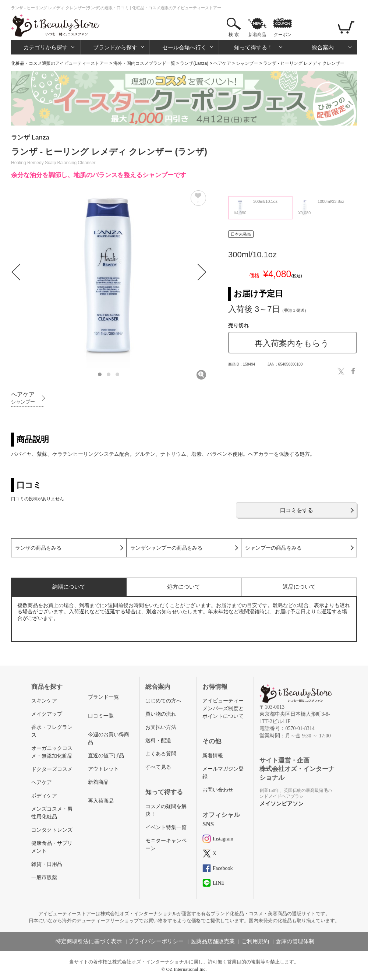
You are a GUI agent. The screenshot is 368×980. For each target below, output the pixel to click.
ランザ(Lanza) (194, 63)
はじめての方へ (163, 701)
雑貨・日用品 (47, 864)
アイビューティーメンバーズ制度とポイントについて (223, 708)
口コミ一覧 (101, 716)
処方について (184, 587)
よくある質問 (161, 754)
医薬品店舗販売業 (213, 941)
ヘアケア (222, 63)
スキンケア (44, 701)
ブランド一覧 (103, 697)
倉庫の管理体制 (295, 941)
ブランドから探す (115, 47)
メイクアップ (47, 714)
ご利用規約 (255, 941)
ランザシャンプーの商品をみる (166, 548)
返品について (299, 587)
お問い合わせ (218, 790)
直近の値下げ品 (106, 756)
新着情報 (213, 756)
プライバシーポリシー (156, 941)
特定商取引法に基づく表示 (89, 941)
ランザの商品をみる (38, 548)
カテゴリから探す (46, 47)
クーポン (283, 35)
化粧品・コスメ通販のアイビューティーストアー (60, 63)
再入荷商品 (101, 801)
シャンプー (247, 63)
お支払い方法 (161, 727)
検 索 (233, 35)
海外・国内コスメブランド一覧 (144, 63)
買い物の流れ (161, 714)
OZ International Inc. (187, 969)
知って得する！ (253, 47)
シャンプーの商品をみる (273, 548)
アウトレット (103, 769)
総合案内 (323, 47)
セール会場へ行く (184, 47)
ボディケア (44, 796)
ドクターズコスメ (52, 769)
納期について (69, 587)
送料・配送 (158, 741)
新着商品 (257, 35)
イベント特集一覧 (166, 827)
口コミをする (297, 510)
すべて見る (158, 767)
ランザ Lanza (30, 138)
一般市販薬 (44, 877)
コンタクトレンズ (52, 830)
